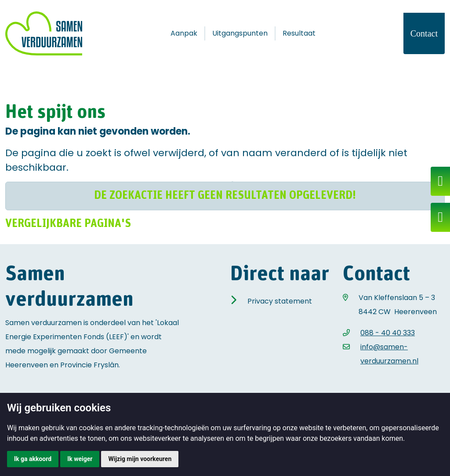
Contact (424, 33)
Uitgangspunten (240, 33)
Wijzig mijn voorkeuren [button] (140, 459)
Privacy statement (280, 301)
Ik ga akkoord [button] (33, 459)
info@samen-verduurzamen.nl (389, 354)
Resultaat (299, 33)
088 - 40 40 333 (388, 333)
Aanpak (184, 33)
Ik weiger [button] (80, 459)
